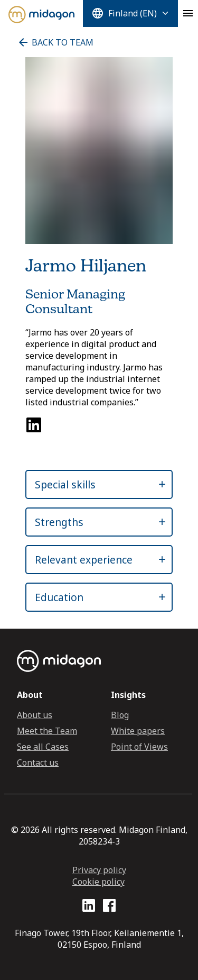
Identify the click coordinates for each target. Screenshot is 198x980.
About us (35, 715)
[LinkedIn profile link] (89, 907)
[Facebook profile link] (109, 907)
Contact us (38, 763)
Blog (120, 715)
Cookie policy (98, 882)
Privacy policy (99, 870)
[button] (89, 484)
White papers (138, 731)
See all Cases (43, 747)
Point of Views (139, 747)
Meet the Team (47, 731)
